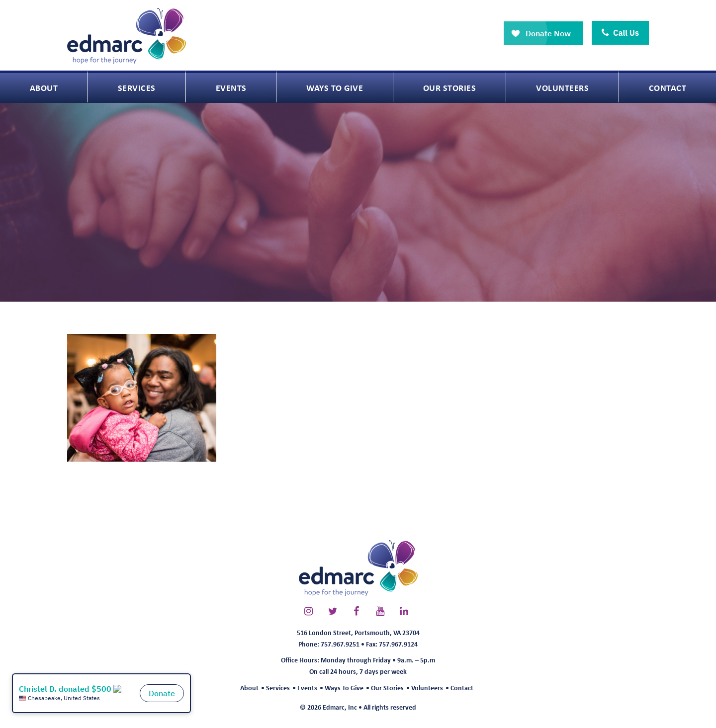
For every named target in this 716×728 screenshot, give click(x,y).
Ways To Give (344, 688)
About (249, 688)
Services (278, 688)
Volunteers (427, 688)
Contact (462, 688)
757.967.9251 (340, 644)
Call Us (620, 33)
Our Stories (387, 688)
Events (307, 688)
